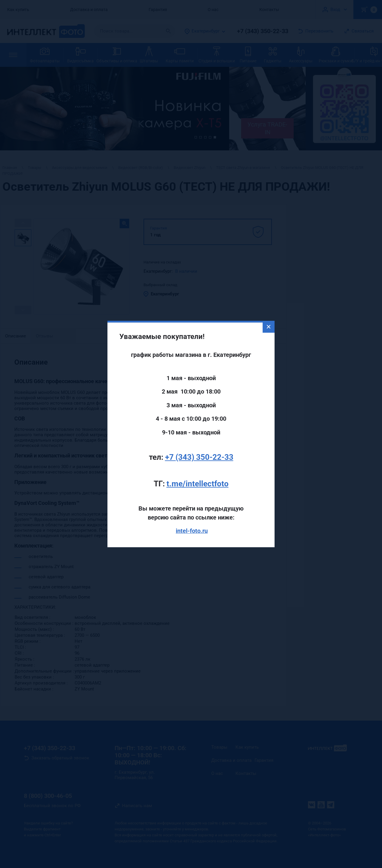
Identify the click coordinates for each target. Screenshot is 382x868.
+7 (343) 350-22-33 (199, 438)
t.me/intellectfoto (198, 465)
